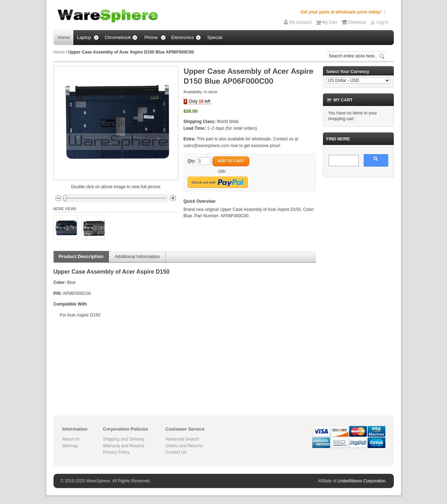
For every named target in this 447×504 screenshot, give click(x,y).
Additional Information (138, 256)
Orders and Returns (184, 446)
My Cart (330, 22)
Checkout (357, 22)
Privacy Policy (116, 452)
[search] (343, 161)
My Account (300, 22)
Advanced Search (182, 439)
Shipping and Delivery (124, 439)
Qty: (192, 161)
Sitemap (70, 446)
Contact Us (176, 452)
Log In (382, 22)
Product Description (81, 256)
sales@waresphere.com (206, 146)
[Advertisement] (358, 289)
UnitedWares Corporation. (362, 481)
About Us (71, 439)
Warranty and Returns (124, 446)
